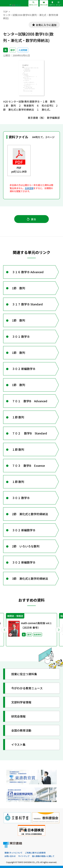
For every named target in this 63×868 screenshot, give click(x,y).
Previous (4, 630)
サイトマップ (24, 856)
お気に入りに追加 (46, 25)
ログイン (52, 4)
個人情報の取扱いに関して (43, 856)
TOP (5, 12)
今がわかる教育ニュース (27, 688)
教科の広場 (44, 4)
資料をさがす (33, 4)
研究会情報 (18, 716)
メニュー (59, 4)
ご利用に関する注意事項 (35, 853)
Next (59, 630)
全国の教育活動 (21, 730)
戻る (31, 219)
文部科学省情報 (21, 702)
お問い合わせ (10, 856)
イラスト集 (18, 744)
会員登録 (29, 188)
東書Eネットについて (13, 853)
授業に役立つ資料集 (24, 674)
